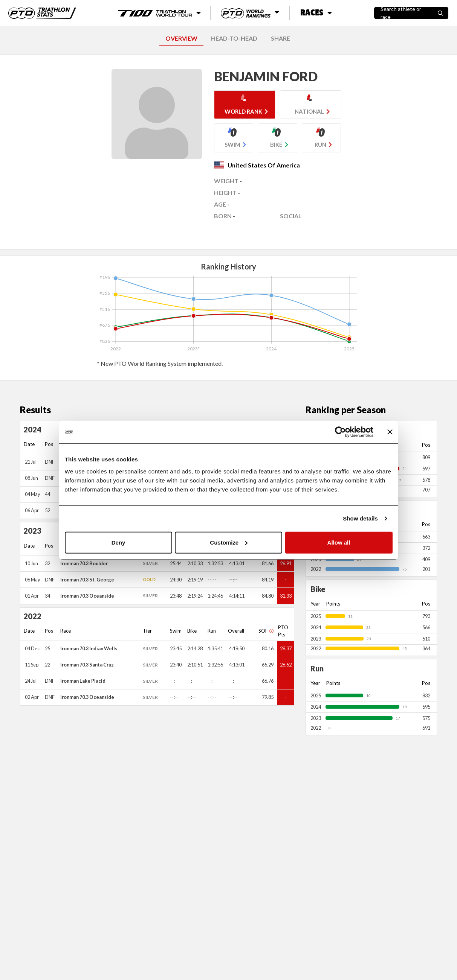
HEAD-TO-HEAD (234, 38)
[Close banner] (390, 432)
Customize (229, 542)
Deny (118, 542)
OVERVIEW (181, 38)
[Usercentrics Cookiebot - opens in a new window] (340, 432)
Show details (360, 518)
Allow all (339, 542)
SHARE (280, 38)
